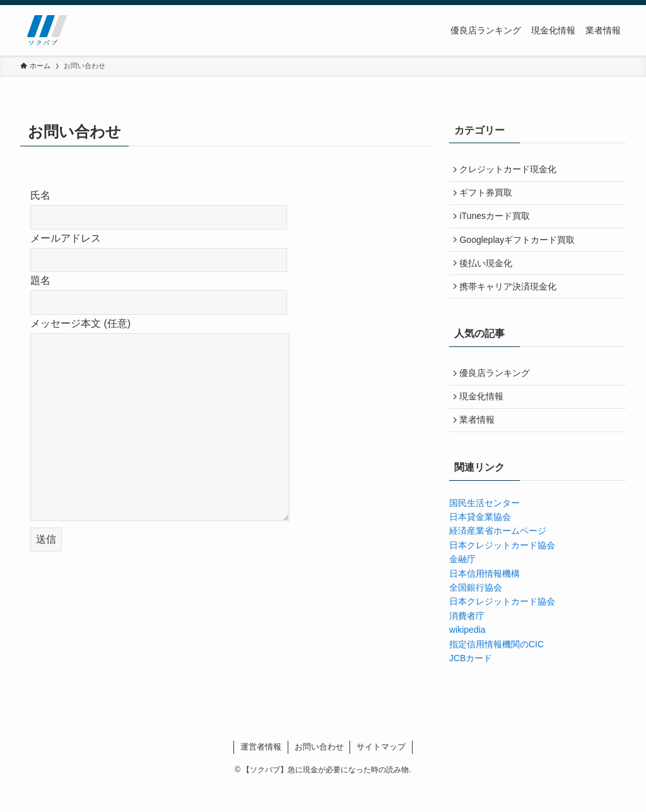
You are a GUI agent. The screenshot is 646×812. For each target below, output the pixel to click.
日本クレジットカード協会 (502, 571)
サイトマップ (381, 773)
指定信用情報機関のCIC (496, 670)
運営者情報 (261, 773)
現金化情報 (484, 418)
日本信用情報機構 (484, 599)
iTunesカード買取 (498, 223)
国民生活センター (484, 529)
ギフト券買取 (489, 197)
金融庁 (462, 585)
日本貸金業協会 (480, 543)
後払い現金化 (489, 276)
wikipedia (467, 656)
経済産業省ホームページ (498, 557)
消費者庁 (467, 642)
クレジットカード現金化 (511, 171)
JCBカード (471, 684)
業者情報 (480, 444)
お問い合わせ (319, 773)
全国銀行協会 (476, 613)
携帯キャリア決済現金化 (511, 302)
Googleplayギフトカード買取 (520, 249)
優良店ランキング (498, 392)
